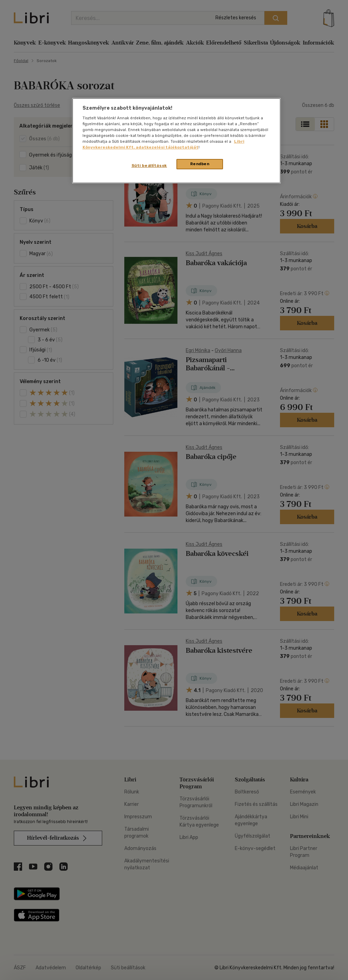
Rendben (200, 164)
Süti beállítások (149, 166)
